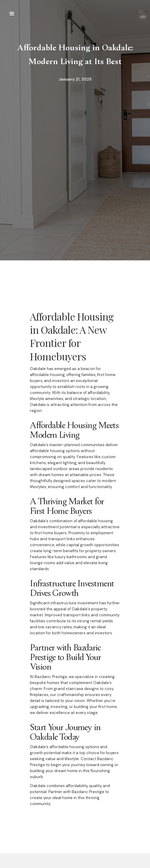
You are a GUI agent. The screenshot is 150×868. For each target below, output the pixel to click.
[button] (12, 14)
